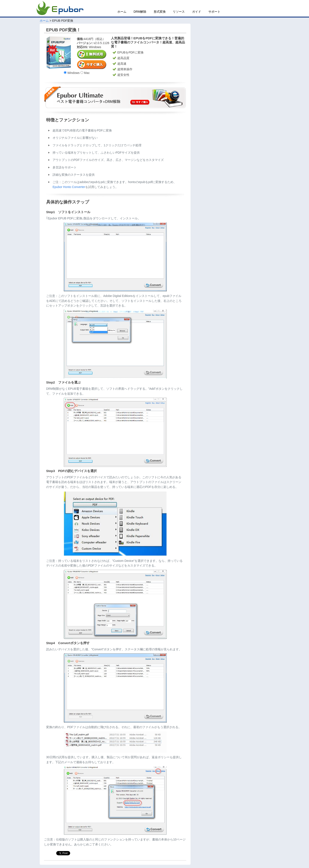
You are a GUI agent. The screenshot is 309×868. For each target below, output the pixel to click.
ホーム (122, 12)
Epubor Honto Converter (69, 187)
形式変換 (160, 12)
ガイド (197, 12)
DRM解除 (140, 12)
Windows (72, 73)
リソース (179, 12)
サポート (214, 12)
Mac (85, 73)
